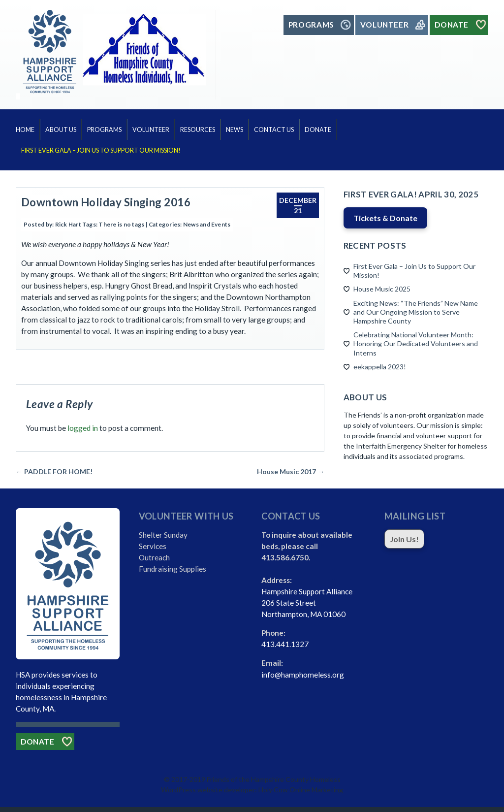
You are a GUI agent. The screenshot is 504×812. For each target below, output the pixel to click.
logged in (83, 428)
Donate (318, 130)
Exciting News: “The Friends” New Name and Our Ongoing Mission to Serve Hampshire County (416, 312)
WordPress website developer (208, 790)
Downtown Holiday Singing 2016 (106, 202)
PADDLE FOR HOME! (54, 471)
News (235, 130)
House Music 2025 (382, 289)
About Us (61, 130)
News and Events (207, 224)
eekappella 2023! (380, 367)
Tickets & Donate (385, 218)
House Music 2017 (291, 471)
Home (25, 130)
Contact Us (274, 130)
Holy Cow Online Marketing (301, 790)
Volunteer (151, 130)
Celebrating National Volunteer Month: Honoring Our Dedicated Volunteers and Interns (416, 343)
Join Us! (404, 539)
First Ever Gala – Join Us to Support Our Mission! (101, 150)
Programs (104, 130)
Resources (198, 130)
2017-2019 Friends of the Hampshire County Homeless (256, 779)
